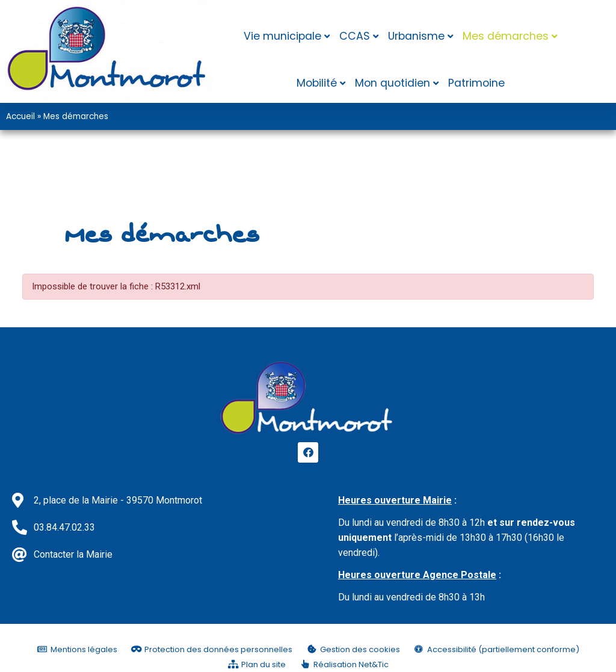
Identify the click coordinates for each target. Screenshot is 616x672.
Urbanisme (416, 36)
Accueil (20, 116)
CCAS (355, 36)
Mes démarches (506, 36)
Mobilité (317, 83)
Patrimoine (476, 83)
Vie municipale (282, 36)
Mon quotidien (393, 83)
